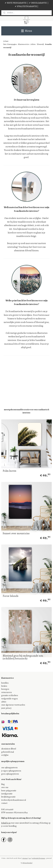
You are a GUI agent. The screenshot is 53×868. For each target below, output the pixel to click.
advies (4, 702)
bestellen (5, 683)
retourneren (7, 692)
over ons (5, 787)
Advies (33, 44)
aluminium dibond (9, 749)
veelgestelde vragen (9, 699)
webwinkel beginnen (39, 858)
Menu (27, 31)
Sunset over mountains (16, 533)
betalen (4, 686)
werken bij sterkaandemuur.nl (14, 800)
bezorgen (5, 689)
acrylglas (5, 755)
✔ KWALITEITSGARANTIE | (26, 6)
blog (3, 784)
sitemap (25, 858)
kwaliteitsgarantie (8, 797)
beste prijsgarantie (9, 791)
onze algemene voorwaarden (13, 705)
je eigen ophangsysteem (11, 771)
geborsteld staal (8, 752)
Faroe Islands (11, 596)
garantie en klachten (10, 695)
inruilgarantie (7, 794)
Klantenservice (24, 44)
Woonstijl (40, 44)
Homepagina (12, 44)
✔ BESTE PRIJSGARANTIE (16, 3)
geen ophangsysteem (10, 774)
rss (30, 858)
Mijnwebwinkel (27, 863)
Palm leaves (9, 471)
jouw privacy (6, 708)
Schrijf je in (6, 823)
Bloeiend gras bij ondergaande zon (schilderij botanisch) (23, 657)
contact (4, 803)
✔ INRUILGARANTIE (38, 3)
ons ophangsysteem (9, 768)
